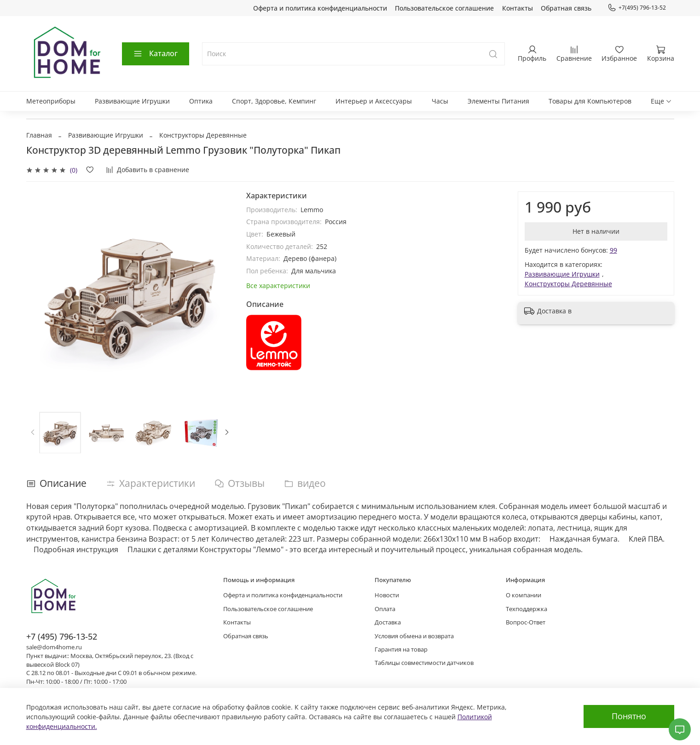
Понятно (629, 716)
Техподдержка (526, 609)
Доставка (388, 622)
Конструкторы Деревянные (203, 135)
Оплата (385, 609)
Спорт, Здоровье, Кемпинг (274, 101)
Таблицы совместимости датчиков (424, 663)
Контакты (518, 8)
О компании (524, 595)
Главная (39, 135)
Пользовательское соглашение (444, 8)
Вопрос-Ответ (526, 622)
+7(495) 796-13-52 (637, 8)
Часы (440, 101)
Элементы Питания (498, 101)
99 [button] (613, 250)
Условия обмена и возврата (414, 636)
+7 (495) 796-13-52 (62, 636)
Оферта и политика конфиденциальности (320, 8)
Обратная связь (566, 8)
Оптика (201, 101)
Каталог (155, 53)
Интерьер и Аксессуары (374, 101)
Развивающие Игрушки (132, 101)
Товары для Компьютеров (590, 101)
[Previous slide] (33, 432)
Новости (387, 595)
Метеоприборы (51, 101)
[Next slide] (227, 432)
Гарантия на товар (401, 650)
